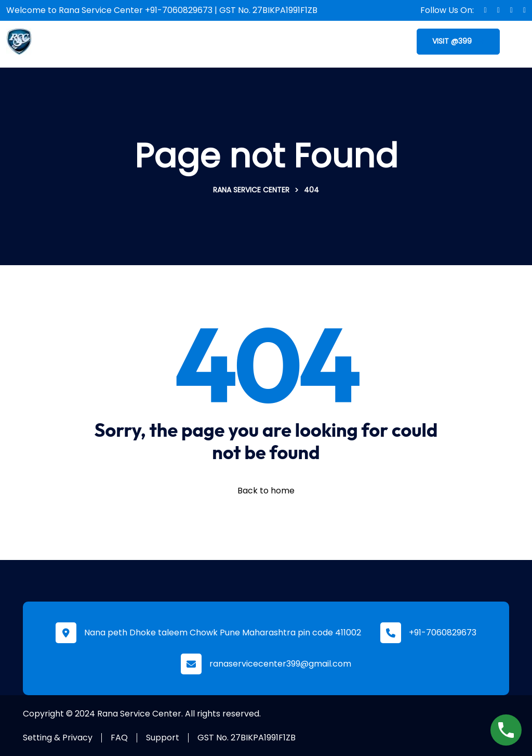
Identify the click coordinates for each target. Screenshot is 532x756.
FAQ (119, 738)
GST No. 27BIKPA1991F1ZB (247, 738)
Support (163, 738)
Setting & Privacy (58, 738)
